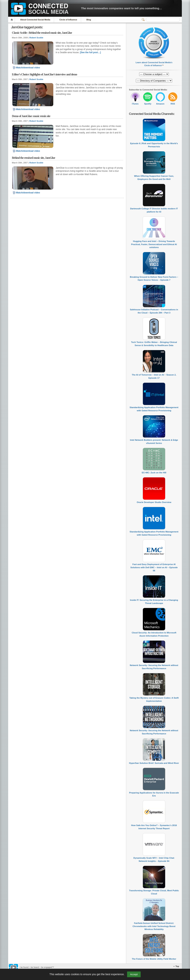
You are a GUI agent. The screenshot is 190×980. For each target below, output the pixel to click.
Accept (134, 974)
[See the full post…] (90, 52)
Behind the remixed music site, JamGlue (33, 158)
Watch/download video (26, 68)
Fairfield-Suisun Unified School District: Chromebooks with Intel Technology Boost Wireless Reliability (154, 926)
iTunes (135, 104)
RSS (173, 104)
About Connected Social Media (35, 20)
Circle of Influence (68, 20)
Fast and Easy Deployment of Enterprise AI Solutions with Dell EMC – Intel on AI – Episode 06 (154, 567)
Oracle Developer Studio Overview (154, 502)
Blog (89, 20)
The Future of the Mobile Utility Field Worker (154, 959)
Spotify (148, 104)
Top (177, 966)
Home (12, 20)
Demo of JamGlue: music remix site (31, 116)
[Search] (163, 20)
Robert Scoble (36, 38)
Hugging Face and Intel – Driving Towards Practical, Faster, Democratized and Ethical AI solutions (154, 244)
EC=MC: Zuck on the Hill (154, 473)
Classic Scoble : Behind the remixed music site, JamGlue (42, 33)
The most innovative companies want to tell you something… (122, 8)
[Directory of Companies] (154, 74)
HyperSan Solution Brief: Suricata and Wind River (154, 763)
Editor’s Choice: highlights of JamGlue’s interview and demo (44, 74)
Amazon (160, 104)
